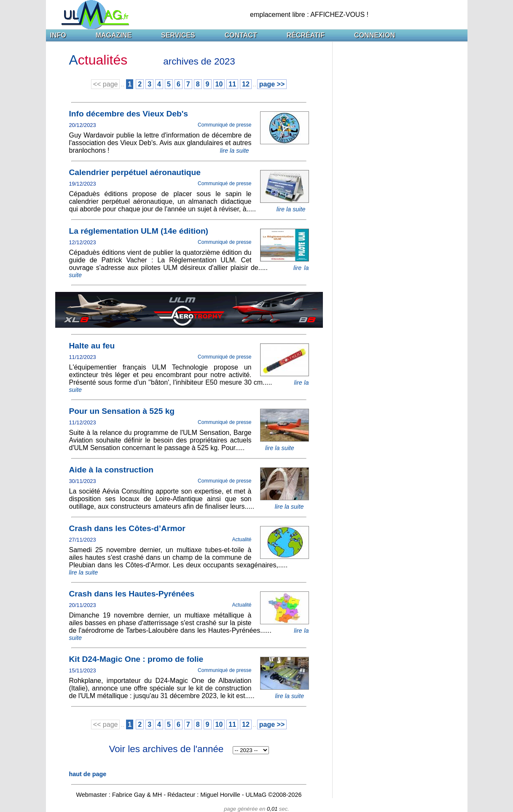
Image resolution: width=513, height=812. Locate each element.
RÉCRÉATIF (306, 35)
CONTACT (241, 35)
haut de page (88, 774)
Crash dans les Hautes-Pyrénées (132, 594)
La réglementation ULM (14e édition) (139, 231)
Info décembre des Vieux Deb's (129, 114)
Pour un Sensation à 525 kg (122, 411)
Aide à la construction (111, 470)
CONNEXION (375, 35)
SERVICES (178, 35)
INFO (58, 35)
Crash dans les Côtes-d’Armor (127, 528)
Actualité (242, 540)
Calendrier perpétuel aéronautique (135, 172)
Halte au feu (92, 346)
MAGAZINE (114, 35)
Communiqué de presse (224, 125)
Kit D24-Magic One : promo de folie (136, 659)
